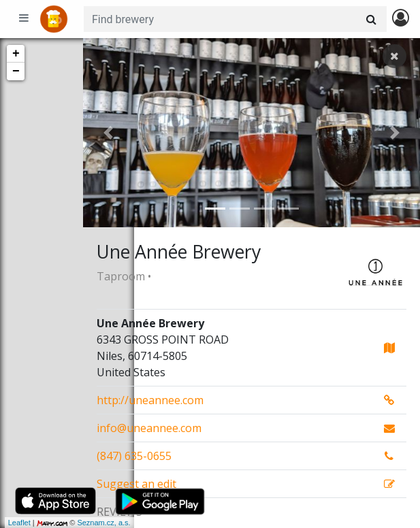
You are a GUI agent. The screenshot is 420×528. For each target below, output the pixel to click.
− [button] (16, 71)
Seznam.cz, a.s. (30, 523)
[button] (108, 133)
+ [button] (16, 54)
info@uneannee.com (149, 428)
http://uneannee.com (150, 400)
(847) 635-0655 (134, 456)
